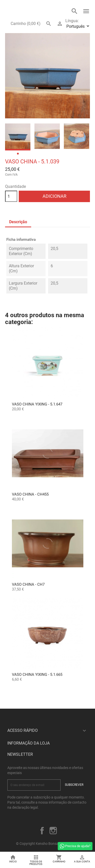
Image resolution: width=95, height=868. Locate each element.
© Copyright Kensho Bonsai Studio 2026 (48, 844)
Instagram (53, 831)
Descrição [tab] (18, 222)
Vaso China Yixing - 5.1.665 (37, 675)
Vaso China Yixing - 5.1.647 (37, 404)
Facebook (42, 831)
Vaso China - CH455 (30, 494)
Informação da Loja (29, 743)
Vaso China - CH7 (28, 584)
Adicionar (54, 196)
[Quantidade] (11, 196)
